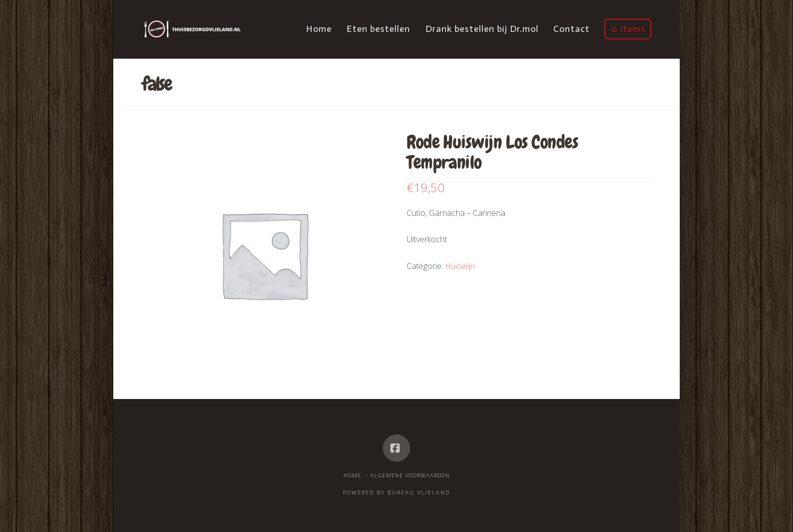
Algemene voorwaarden (410, 475)
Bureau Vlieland (419, 492)
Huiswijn (460, 266)
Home (352, 475)
